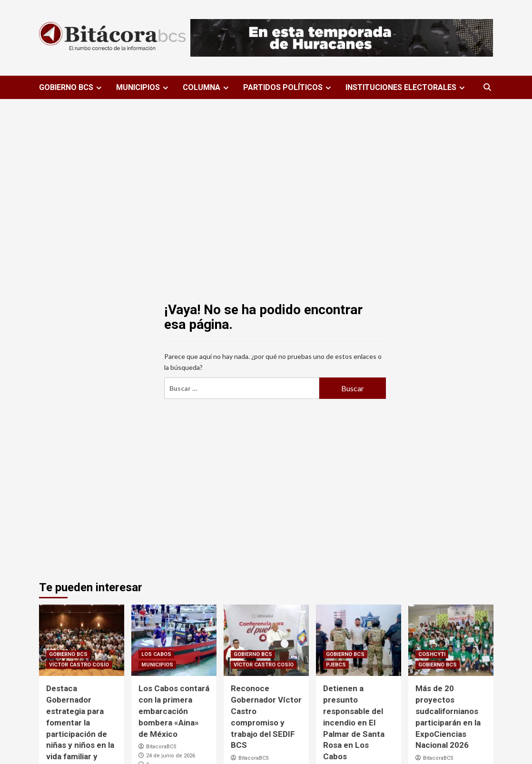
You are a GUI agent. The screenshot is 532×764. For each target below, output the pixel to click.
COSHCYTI (432, 654)
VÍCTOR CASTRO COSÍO (79, 665)
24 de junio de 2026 (171, 756)
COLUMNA (207, 87)
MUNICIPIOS (143, 87)
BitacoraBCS (161, 747)
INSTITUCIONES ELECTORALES (406, 87)
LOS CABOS (156, 654)
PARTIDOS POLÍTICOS (288, 87)
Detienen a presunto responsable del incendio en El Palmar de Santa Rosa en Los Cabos (354, 722)
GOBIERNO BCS (72, 87)
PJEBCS (336, 665)
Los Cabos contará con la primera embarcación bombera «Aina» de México (174, 711)
